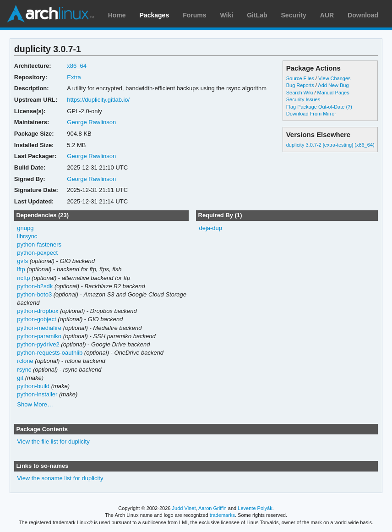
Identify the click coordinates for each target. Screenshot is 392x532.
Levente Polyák (255, 508)
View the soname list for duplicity (60, 478)
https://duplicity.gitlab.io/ (98, 100)
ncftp (23, 278)
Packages (155, 15)
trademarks (222, 515)
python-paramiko (39, 336)
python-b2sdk (35, 286)
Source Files (300, 78)
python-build (33, 386)
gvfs (22, 261)
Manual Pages (333, 93)
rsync (24, 370)
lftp (21, 269)
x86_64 (77, 66)
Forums (194, 15)
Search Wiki (300, 93)
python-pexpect (37, 253)
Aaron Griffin (212, 508)
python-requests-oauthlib (50, 353)
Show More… (35, 404)
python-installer (37, 394)
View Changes (335, 78)
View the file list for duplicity (53, 442)
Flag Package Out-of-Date (316, 107)
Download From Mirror (311, 114)
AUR (327, 15)
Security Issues (303, 99)
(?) (349, 107)
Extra (74, 77)
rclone (25, 361)
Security (294, 15)
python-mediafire (39, 328)
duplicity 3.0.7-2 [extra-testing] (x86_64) (330, 145)
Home (117, 15)
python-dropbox (38, 311)
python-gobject (36, 319)
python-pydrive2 (38, 344)
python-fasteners (39, 244)
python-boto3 (34, 294)
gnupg (25, 228)
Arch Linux (50, 14)
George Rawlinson (91, 122)
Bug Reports (300, 85)
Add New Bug (333, 85)
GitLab (257, 15)
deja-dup (210, 228)
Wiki (227, 15)
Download (363, 15)
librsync (27, 236)
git (20, 378)
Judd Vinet (184, 508)
